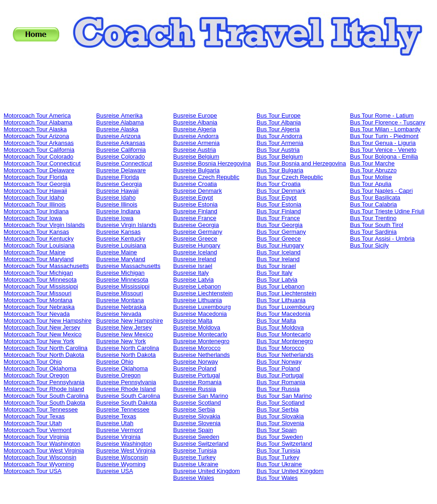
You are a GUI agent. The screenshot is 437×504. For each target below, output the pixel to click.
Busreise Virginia (118, 437)
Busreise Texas (116, 416)
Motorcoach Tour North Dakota (44, 355)
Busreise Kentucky (121, 239)
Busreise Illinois (117, 204)
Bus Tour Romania (281, 382)
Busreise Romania (197, 382)
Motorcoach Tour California (39, 150)
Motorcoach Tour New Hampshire (48, 321)
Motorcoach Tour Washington (42, 444)
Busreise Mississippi (123, 286)
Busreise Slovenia (197, 423)
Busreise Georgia (119, 184)
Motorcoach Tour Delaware (39, 170)
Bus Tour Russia (278, 389)
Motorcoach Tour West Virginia (44, 450)
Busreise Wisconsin (122, 457)
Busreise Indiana (118, 211)
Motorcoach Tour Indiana (36, 211)
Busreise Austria (195, 150)
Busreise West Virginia (126, 450)
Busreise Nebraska (121, 307)
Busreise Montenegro (201, 341)
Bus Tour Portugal (280, 375)
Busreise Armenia (196, 143)
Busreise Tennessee (123, 409)
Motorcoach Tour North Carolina (46, 348)
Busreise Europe (195, 116)
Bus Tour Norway (279, 362)
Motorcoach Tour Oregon (36, 375)
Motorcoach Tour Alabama (38, 122)
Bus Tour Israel (276, 266)
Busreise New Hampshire (130, 321)
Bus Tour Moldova (280, 327)
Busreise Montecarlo (200, 334)
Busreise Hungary (197, 245)
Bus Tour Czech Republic (290, 177)
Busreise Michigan (120, 273)
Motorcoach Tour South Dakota (44, 403)
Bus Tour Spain (277, 430)
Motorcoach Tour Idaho (34, 198)
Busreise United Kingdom (207, 471)
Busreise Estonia (195, 204)
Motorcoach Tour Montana (38, 300)
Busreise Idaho (116, 198)
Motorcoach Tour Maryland (39, 259)
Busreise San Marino (201, 396)
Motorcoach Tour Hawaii (35, 191)
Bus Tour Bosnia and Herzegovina (301, 163)
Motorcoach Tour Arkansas (39, 143)
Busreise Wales (194, 478)
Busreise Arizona (118, 136)
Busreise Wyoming (121, 464)
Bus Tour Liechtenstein (286, 293)
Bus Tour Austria (278, 150)
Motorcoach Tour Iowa (33, 218)
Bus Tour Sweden (280, 437)
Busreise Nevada (119, 314)
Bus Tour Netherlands (285, 355)
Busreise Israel (193, 266)
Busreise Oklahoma (122, 368)
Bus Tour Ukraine (279, 464)
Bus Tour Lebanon (280, 286)
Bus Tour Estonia (279, 204)
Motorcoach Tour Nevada (37, 314)
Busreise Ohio (115, 362)
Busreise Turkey (194, 457)
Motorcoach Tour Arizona (36, 136)
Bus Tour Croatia (279, 184)
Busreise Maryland (121, 259)
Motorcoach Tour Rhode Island (44, 389)
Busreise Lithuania (198, 300)
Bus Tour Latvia (277, 280)
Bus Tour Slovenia (280, 423)
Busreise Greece (195, 239)
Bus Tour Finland (279, 211)
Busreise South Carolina (128, 396)
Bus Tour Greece (279, 239)
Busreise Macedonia (200, 314)
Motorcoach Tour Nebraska (39, 307)
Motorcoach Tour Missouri (38, 293)
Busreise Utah (115, 423)
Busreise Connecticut (124, 163)
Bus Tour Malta (276, 321)
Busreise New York (121, 341)
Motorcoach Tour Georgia (37, 184)
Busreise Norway (195, 362)
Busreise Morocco (197, 348)
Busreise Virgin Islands (126, 225)
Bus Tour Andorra (279, 136)
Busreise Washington (124, 444)
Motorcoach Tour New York (39, 341)
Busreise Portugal (197, 375)
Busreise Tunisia (195, 450)
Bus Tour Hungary (280, 245)
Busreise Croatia (195, 184)
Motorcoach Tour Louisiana (39, 245)
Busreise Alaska (117, 129)
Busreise (119, 116)
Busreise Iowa (115, 218)
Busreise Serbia (194, 409)
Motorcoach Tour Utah (33, 423)
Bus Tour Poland (278, 368)
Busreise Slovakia (197, 416)
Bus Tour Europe (279, 116)
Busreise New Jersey (124, 327)
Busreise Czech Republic (206, 177)
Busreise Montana (120, 300)
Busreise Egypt (193, 198)
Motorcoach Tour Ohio (33, 362)
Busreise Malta (193, 321)
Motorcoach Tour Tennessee (41, 409)
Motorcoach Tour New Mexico (43, 334)
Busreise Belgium (196, 157)
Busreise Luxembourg (202, 307)
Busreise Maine (117, 252)
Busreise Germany (198, 232)
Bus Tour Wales (277, 478)
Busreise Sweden (196, 437)
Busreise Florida (118, 177)
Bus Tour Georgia (280, 225)
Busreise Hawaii (117, 191)
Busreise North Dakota (126, 355)
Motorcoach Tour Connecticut (42, 163)
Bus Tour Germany (281, 232)
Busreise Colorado (121, 157)
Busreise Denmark (198, 191)
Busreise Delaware (121, 170)
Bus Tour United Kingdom (290, 471)
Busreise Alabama (120, 122)
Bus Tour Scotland (280, 403)
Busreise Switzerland (201, 444)
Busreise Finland (195, 211)
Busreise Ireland (195, 259)
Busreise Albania (195, 122)
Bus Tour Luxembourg (285, 307)
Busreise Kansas (118, 232)
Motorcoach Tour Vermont (38, 430)
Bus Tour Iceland (279, 252)
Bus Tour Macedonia (283, 314)
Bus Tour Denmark (281, 191)
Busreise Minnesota (122, 280)
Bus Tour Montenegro (285, 341)
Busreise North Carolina (128, 348)
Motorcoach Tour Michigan (38, 273)
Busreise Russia (195, 389)
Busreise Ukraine (196, 464)
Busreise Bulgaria (196, 170)
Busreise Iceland (195, 252)
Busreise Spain (193, 430)
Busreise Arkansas (121, 143)
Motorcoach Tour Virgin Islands (44, 225)
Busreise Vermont (120, 430)
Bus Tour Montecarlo (284, 334)
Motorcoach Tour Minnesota (40, 280)
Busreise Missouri (120, 293)
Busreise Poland (195, 368)
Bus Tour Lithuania (281, 300)
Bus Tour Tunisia (278, 450)
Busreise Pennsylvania (126, 382)
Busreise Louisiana (121, 245)
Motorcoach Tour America (37, 116)
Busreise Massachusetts (128, 266)
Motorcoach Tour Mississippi (41, 286)
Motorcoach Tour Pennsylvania (44, 382)
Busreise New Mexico (125, 334)
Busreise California (121, 150)
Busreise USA (115, 471)
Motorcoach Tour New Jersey (42, 327)
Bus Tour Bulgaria (280, 170)
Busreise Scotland (197, 403)
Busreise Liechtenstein (203, 293)
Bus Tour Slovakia (280, 416)
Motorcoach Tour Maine (35, 252)
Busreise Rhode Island (126, 389)
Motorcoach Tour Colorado (39, 157)
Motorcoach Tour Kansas (36, 232)
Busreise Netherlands (201, 355)
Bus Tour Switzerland (284, 444)
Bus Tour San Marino (284, 396)
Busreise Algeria (195, 129)
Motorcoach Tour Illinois (35, 204)
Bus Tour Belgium (280, 157)
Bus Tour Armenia (280, 143)
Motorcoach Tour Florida (36, 177)
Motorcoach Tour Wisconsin (40, 457)
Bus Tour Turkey (278, 457)
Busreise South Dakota (126, 403)
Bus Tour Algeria (278, 129)
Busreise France (195, 218)
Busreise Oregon (118, 375)
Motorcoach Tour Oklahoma (40, 368)
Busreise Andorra (196, 136)
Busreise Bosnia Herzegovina (212, 163)
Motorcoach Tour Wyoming (39, 464)
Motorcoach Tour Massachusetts (46, 266)
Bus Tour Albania (279, 122)
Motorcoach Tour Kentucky (39, 239)
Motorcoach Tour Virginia (36, 437)
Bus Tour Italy (275, 273)
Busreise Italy (191, 273)
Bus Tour (382, 116)
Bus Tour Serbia (278, 409)
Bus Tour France (278, 218)
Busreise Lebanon (197, 286)
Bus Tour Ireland (278, 259)
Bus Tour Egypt (277, 198)
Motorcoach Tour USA (33, 471)
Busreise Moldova (197, 327)
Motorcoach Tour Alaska (35, 129)
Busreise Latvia (193, 280)
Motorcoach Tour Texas (34, 416)
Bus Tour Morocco (280, 348)
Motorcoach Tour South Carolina (46, 396)
